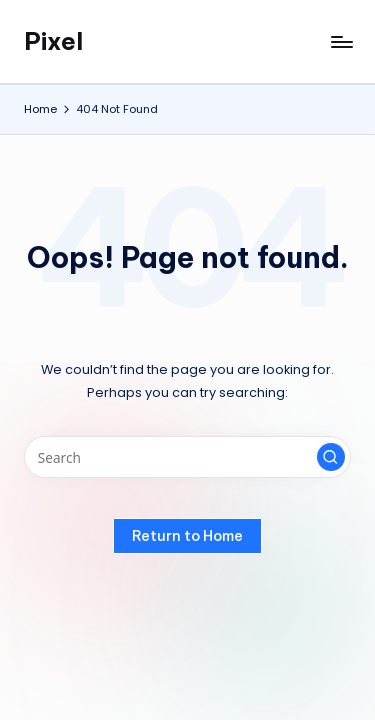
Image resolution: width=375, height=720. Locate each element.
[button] (331, 457)
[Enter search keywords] (187, 457)
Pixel (53, 41)
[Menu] (341, 41)
